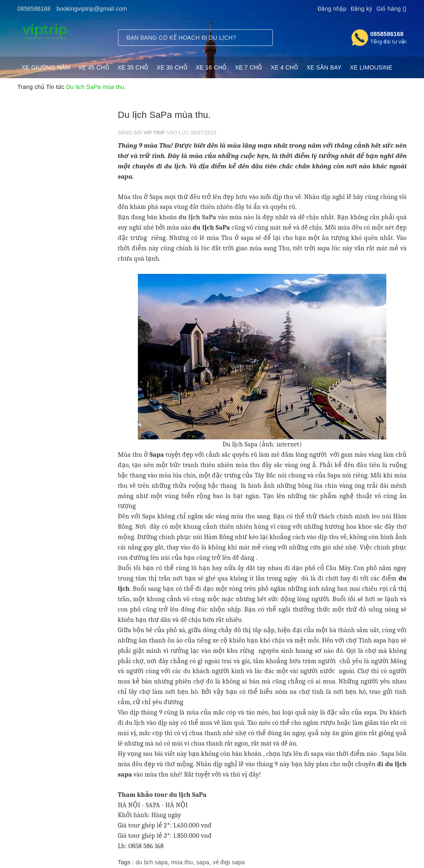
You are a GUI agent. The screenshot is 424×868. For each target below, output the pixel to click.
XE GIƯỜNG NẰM (46, 67)
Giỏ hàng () (391, 9)
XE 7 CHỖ (248, 67)
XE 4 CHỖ (284, 67)
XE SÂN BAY (324, 67)
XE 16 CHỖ (211, 67)
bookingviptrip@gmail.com (92, 9)
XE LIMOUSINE (371, 67)
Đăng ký (361, 9)
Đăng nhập (332, 9)
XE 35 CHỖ (133, 67)
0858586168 (34, 9)
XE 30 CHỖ (172, 67)
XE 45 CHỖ (94, 67)
